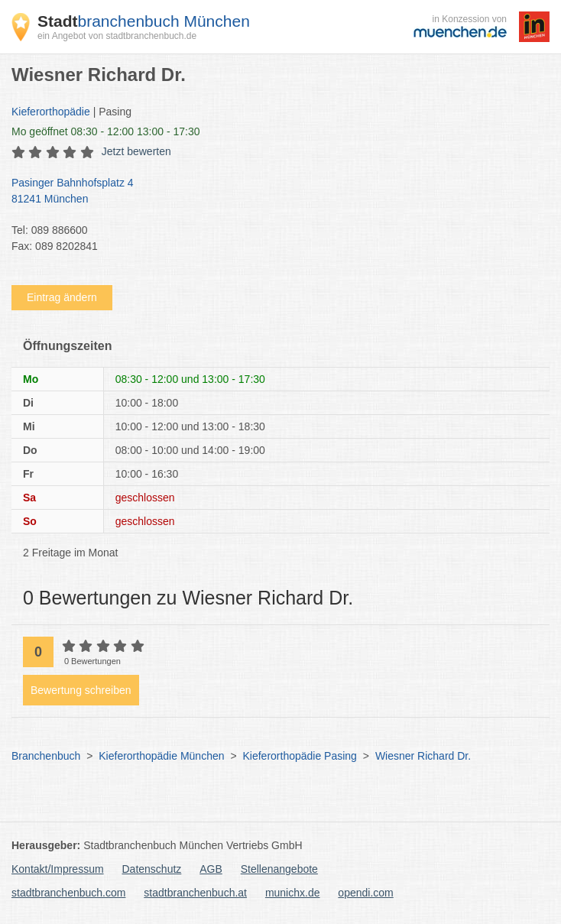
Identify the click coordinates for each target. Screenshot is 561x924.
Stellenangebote (279, 869)
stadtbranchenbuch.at (195, 893)
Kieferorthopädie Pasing (299, 756)
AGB (211, 869)
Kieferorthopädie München (161, 756)
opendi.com (365, 893)
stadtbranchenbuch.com (68, 893)
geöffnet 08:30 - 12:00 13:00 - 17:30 (106, 131)
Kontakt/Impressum (58, 869)
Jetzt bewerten (136, 151)
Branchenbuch (46, 756)
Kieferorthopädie (51, 112)
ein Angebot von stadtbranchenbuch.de (117, 36)
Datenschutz (152, 869)
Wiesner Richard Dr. (423, 756)
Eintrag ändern (62, 297)
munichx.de (293, 893)
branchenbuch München (144, 21)
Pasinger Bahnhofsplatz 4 (273, 192)
